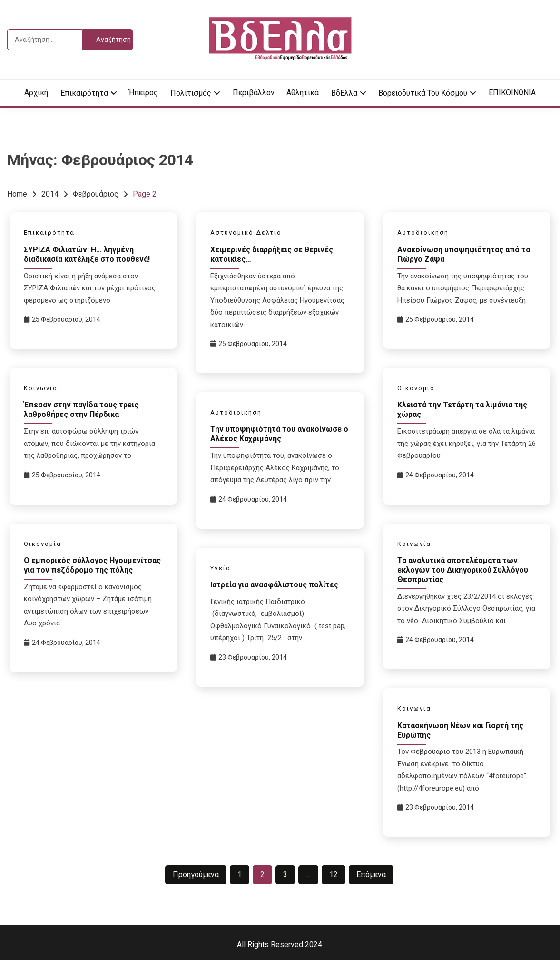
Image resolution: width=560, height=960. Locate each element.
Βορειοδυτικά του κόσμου (423, 93)
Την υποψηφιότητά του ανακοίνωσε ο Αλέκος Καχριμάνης (279, 434)
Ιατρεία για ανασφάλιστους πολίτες (274, 585)
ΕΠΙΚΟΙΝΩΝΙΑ (512, 93)
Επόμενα (371, 875)
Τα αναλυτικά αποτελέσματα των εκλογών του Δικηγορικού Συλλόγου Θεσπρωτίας (463, 570)
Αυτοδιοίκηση (423, 233)
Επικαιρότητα (84, 93)
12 (334, 875)
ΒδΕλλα (344, 93)
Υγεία (221, 568)
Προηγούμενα (196, 875)
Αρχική (36, 93)
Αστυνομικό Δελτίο (246, 233)
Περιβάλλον (254, 93)
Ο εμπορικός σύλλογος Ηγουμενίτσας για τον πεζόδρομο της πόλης (92, 565)
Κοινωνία (41, 388)
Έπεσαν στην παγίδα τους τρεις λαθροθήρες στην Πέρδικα (81, 410)
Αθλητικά (303, 93)
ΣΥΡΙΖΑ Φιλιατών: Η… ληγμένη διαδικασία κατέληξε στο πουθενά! (87, 254)
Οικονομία (416, 388)
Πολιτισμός (191, 93)
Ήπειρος (143, 93)
